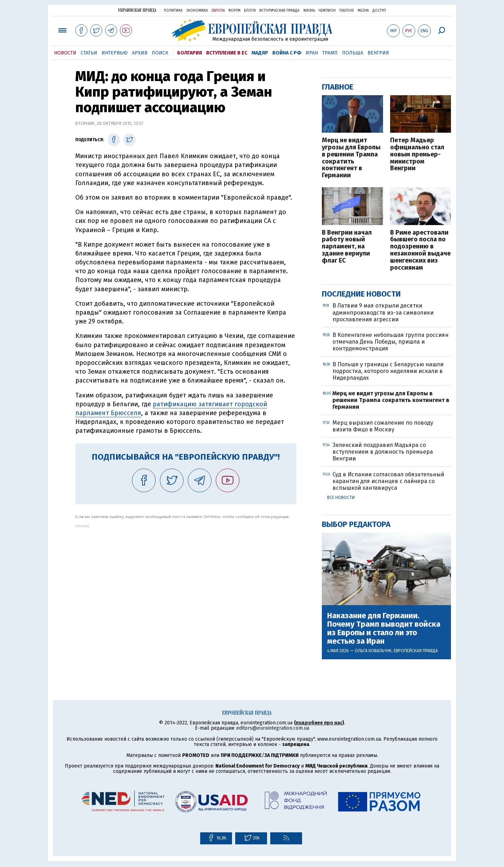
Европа (218, 11)
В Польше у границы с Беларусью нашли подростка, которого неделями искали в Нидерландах (388, 371)
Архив (140, 53)
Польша (353, 53)
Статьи (89, 53)
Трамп (330, 53)
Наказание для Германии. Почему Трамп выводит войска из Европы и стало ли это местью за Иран (384, 629)
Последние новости (361, 294)
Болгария (190, 53)
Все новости (341, 498)
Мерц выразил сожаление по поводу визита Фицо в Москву (383, 426)
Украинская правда (137, 10)
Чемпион (327, 11)
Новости (65, 53)
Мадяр (260, 53)
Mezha (363, 11)
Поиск (160, 53)
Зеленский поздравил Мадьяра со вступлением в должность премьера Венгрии (383, 452)
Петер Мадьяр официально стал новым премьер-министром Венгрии (417, 154)
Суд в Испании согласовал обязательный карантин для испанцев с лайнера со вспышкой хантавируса (388, 481)
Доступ (379, 11)
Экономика (197, 11)
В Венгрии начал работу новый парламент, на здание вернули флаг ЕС (347, 247)
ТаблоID (347, 11)
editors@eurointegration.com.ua (273, 728)
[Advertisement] (186, 578)
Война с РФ (287, 53)
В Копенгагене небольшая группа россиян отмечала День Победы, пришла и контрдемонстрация (390, 342)
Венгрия (378, 53)
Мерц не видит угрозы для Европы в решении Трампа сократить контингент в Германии (351, 158)
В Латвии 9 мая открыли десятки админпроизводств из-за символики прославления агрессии (383, 312)
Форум (234, 11)
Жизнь (309, 11)
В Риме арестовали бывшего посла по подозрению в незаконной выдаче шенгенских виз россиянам (420, 250)
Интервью (115, 53)
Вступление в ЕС (227, 53)
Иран (312, 53)
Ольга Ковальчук (373, 651)
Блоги (250, 11)
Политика (173, 11)
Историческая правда (279, 11)
